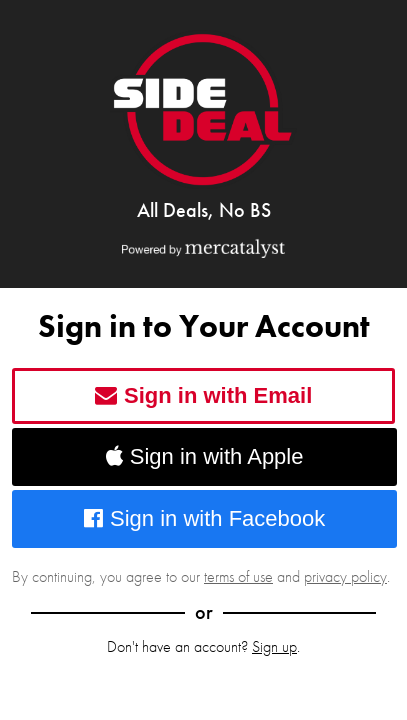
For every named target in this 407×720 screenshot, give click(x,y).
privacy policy (345, 576)
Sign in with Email (204, 395)
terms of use (238, 576)
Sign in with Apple (205, 456)
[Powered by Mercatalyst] (203, 248)
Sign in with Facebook (205, 518)
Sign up (274, 646)
